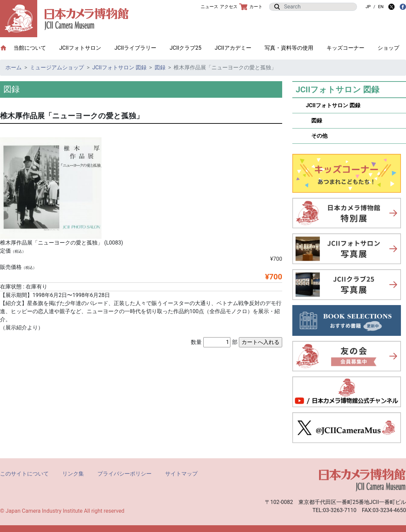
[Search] (318, 7)
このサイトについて (24, 474)
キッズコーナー (345, 48)
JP (368, 7)
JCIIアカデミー (233, 48)
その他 (317, 136)
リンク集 (73, 474)
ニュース (209, 7)
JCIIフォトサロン (80, 48)
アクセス (229, 7)
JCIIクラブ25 (185, 48)
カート (251, 7)
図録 (160, 67)
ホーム (14, 67)
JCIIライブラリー (135, 48)
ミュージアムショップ (57, 67)
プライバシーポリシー (125, 474)
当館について (33, 48)
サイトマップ (181, 474)
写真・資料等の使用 (289, 48)
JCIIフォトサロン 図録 (119, 67)
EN (381, 7)
